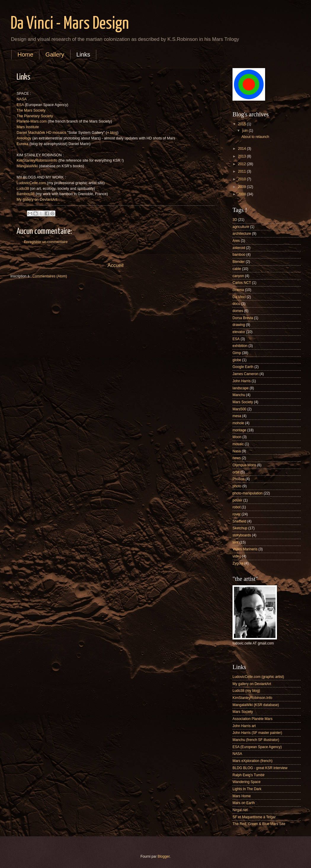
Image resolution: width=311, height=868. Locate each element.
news (237, 458)
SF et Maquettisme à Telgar (254, 817)
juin (246, 131)
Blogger (164, 856)
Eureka (23, 144)
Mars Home (242, 796)
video (237, 556)
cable (237, 269)
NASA (22, 99)
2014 (242, 149)
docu (236, 304)
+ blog (112, 133)
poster (237, 500)
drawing (239, 325)
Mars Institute (28, 127)
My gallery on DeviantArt (37, 200)
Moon (237, 437)
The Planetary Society (35, 116)
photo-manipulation (248, 493)
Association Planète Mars (253, 719)
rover (237, 514)
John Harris (242, 381)
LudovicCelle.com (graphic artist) (258, 677)
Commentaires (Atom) (50, 276)
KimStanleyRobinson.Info (252, 698)
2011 (242, 171)
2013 (242, 156)
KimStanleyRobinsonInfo (37, 160)
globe (237, 360)
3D (235, 220)
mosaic (238, 444)
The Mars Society (31, 110)
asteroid (239, 248)
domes (238, 311)
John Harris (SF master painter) (257, 733)
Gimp (237, 353)
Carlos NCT (242, 283)
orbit (236, 472)
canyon (238, 276)
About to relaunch (255, 137)
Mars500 (239, 409)
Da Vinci (239, 297)
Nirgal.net (240, 810)
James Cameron (246, 374)
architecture (242, 234)
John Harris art (244, 726)
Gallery (55, 54)
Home (25, 54)
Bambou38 (26, 194)
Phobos (239, 479)
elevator (239, 332)
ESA (20, 105)
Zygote (238, 563)
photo (237, 486)
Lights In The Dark (247, 789)
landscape (241, 388)
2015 (242, 124)
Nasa (237, 451)
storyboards (242, 535)
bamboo (239, 255)
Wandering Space (247, 782)
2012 (242, 164)
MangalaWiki (27, 166)
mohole (238, 423)
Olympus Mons (244, 465)
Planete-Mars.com (32, 121)
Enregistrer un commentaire (46, 242)
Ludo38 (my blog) (246, 691)
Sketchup (240, 528)
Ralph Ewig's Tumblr (249, 775)
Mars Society (243, 402)
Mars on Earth (244, 803)
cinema (238, 290)
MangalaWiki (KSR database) (256, 705)
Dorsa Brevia (243, 318)
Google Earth (243, 367)
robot (237, 507)
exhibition (240, 346)
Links (83, 54)
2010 (242, 179)
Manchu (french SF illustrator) (256, 740)
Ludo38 (23, 189)
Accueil (116, 265)
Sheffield (239, 521)
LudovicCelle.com (31, 183)
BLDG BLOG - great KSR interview (260, 768)
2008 (242, 194)
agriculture (241, 227)
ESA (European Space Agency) (257, 747)
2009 (242, 187)
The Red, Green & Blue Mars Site (259, 824)
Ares (236, 241)
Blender (239, 262)
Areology (24, 138)
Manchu (239, 395)
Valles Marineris (245, 549)
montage (239, 430)
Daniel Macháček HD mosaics (41, 133)
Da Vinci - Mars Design (70, 24)
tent (235, 542)
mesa (237, 416)
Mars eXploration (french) (253, 761)
